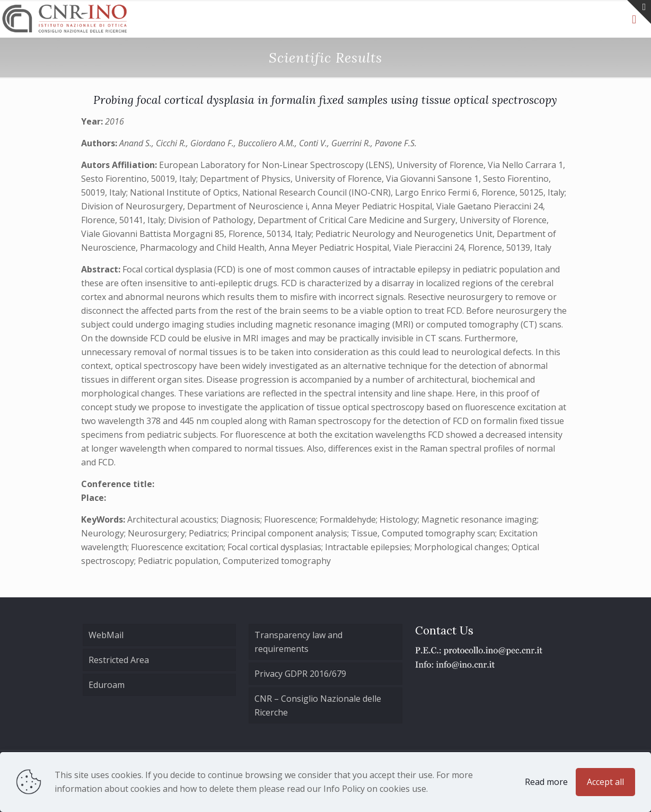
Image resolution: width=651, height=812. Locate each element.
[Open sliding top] (639, 12)
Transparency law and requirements (298, 642)
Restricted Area (119, 660)
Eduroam (107, 685)
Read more (546, 782)
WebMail (106, 635)
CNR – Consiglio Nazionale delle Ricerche (318, 705)
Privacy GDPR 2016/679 (300, 674)
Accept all (605, 782)
